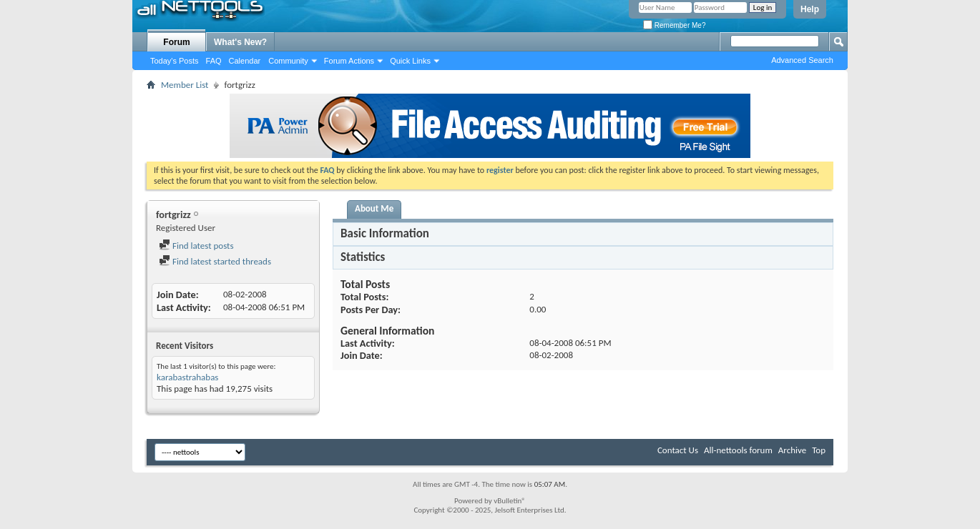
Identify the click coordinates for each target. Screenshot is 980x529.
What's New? (240, 42)
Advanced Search (802, 60)
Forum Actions (349, 61)
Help (810, 9)
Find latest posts (196, 246)
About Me (374, 208)
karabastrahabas (187, 377)
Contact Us (678, 450)
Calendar (245, 61)
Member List (185, 85)
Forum (176, 42)
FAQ (214, 61)
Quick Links (410, 61)
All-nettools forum (738, 450)
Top (819, 450)
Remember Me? (674, 25)
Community (288, 61)
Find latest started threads (215, 261)
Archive (792, 450)
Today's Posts (175, 61)
